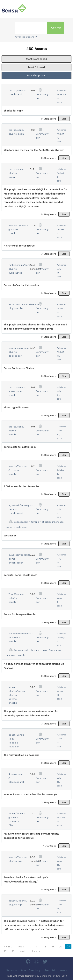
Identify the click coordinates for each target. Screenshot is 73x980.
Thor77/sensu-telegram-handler (17, 598)
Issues (63, 970)
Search (56, 28)
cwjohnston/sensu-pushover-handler (20, 638)
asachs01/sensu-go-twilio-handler (18, 470)
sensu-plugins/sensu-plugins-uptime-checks (17, 695)
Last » (36, 951)
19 (53, 946)
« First (8, 946)
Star (64, 119)
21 (68, 946)
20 (60, 946)
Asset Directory (30, 970)
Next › (23, 951)
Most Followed (36, 67)
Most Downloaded (36, 59)
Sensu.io (12, 970)
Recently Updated (36, 75)
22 (5, 951)
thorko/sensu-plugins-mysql (17, 173)
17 (37, 946)
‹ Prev (20, 946)
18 (45, 946)
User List (50, 970)
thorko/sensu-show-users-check (17, 391)
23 (13, 951)
